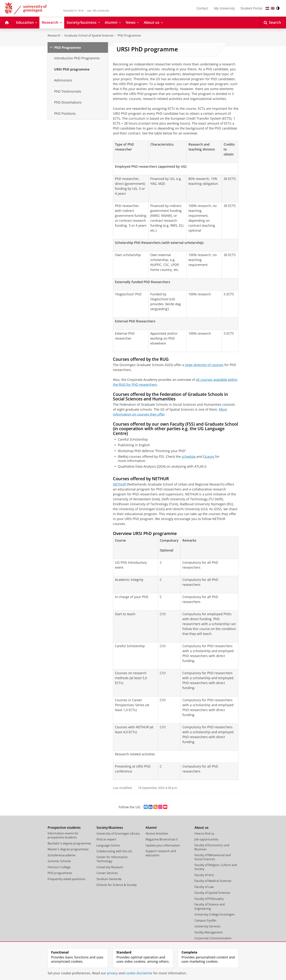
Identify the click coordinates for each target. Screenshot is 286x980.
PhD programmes (60, 873)
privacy (112, 973)
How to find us (204, 834)
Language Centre (108, 845)
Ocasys (209, 456)
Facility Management (209, 932)
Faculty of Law (204, 887)
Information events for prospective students (63, 835)
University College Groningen (214, 914)
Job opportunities (206, 839)
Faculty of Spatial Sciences (212, 893)
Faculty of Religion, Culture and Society (216, 867)
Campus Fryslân (205, 920)
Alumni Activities (157, 834)
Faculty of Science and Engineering (210, 906)
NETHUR (119, 484)
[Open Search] (272, 23)
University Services (207, 926)
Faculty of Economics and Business (212, 847)
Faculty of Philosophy (209, 899)
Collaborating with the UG (114, 851)
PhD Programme (129, 35)
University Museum (110, 867)
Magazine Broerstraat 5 (162, 839)
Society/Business (110, 828)
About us (201, 828)
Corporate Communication (213, 938)
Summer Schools (59, 861)
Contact (202, 8)
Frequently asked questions (67, 879)
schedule (189, 456)
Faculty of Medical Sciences (213, 881)
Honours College (59, 867)
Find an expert (106, 839)
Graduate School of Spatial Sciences (89, 35)
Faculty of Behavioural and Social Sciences (213, 857)
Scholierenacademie (62, 855)
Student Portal (251, 8)
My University (224, 8)
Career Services (107, 873)
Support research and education (161, 853)
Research (54, 35)
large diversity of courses (204, 365)
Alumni (151, 828)
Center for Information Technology (112, 859)
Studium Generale (109, 879)
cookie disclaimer (139, 973)
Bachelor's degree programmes (69, 843)
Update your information (163, 845)
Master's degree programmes (68, 849)
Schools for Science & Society (117, 885)
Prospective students (64, 828)
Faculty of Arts (204, 875)
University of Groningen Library (118, 834)
